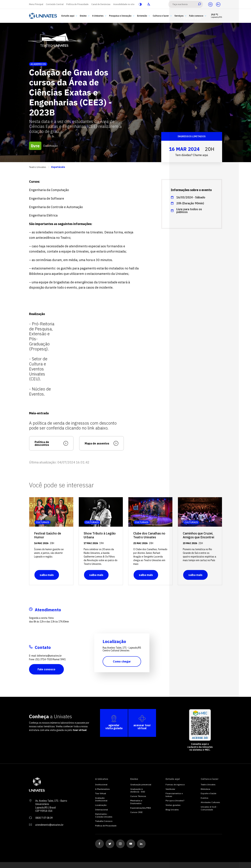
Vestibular (170, 789)
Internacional (101, 810)
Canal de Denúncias (101, 4)
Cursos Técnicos (138, 796)
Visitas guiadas (173, 805)
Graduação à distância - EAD (138, 790)
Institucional (101, 784)
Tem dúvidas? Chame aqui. (192, 155)
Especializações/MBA (141, 808)
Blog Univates (172, 810)
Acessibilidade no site (124, 4)
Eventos (205, 798)
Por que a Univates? (175, 801)
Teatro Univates (38, 167)
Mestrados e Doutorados (136, 802)
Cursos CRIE (136, 812)
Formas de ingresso (175, 784)
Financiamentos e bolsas (174, 795)
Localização (101, 805)
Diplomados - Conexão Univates (104, 815)
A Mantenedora (102, 789)
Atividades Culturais (210, 802)
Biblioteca (205, 789)
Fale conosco (46, 669)
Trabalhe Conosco (104, 821)
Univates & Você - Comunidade (209, 808)
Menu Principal (36, 4)
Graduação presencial (141, 784)
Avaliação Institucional (101, 799)
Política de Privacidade (77, 4)
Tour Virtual (101, 793)
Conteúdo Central (55, 4)
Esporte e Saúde (208, 793)
